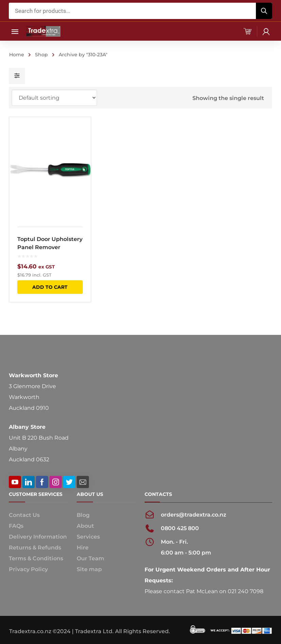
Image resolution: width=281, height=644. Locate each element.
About (85, 526)
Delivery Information (38, 537)
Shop (41, 55)
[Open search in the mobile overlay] (140, 11)
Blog (83, 515)
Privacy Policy (28, 569)
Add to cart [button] (50, 287)
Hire (83, 548)
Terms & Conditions (36, 558)
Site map (89, 569)
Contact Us (24, 515)
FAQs (16, 526)
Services (88, 537)
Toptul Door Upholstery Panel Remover (50, 243)
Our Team (90, 558)
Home (17, 55)
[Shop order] (54, 98)
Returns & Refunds (35, 548)
